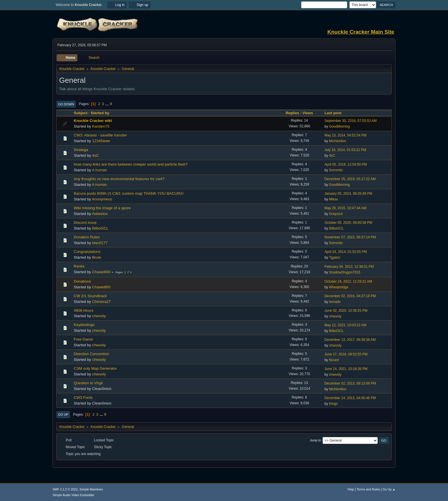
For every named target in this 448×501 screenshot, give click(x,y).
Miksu (334, 199)
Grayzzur (336, 214)
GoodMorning (340, 126)
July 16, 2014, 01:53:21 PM (345, 150)
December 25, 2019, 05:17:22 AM (350, 179)
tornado (335, 302)
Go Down (66, 104)
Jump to (315, 440)
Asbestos (100, 214)
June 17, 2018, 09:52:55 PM (346, 354)
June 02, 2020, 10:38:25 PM (346, 311)
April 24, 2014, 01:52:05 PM (346, 252)
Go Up (63, 415)
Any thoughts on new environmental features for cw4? (119, 179)
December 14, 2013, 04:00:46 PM (350, 398)
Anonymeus (102, 199)
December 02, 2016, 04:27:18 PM (350, 296)
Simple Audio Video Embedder (73, 495)
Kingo (334, 404)
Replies (292, 113)
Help (351, 489)
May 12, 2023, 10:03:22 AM (346, 325)
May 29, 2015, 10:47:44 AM (346, 208)
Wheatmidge (339, 287)
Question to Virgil (88, 383)
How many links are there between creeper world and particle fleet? (131, 164)
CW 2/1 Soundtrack (90, 296)
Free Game (83, 339)
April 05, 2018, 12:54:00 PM (346, 164)
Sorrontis (336, 170)
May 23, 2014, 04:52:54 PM (346, 135)
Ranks (79, 266)
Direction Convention (91, 354)
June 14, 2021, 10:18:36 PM (346, 369)
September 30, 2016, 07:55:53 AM (351, 121)
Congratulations (87, 252)
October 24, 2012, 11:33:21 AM (348, 281)
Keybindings (84, 325)
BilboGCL (100, 228)
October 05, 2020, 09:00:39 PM (348, 223)
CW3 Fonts (83, 398)
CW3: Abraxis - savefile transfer (100, 135)
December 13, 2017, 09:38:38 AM (350, 340)
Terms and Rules (368, 489)
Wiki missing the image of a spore (102, 208)
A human (100, 170)
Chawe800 (101, 272)
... (108, 104)
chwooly (99, 316)
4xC (95, 155)
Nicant (334, 360)
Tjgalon (334, 257)
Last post (333, 113)
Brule (96, 257)
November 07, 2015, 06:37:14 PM (350, 237)
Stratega (81, 150)
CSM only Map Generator (95, 368)
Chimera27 (101, 302)
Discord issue (85, 223)
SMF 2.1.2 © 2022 (65, 489)
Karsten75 (101, 126)
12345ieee (101, 141)
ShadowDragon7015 (345, 272)
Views (308, 113)
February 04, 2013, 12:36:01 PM (349, 267)
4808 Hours (84, 310)
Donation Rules (87, 237)
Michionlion (338, 141)
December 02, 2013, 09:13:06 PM (350, 383)
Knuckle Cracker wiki (93, 121)
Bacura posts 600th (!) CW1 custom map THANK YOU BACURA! (129, 193)
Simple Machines (91, 489)
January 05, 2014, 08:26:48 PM (348, 194)
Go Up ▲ (389, 489)
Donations (82, 281)
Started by (102, 113)
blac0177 (100, 243)
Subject (81, 113)
